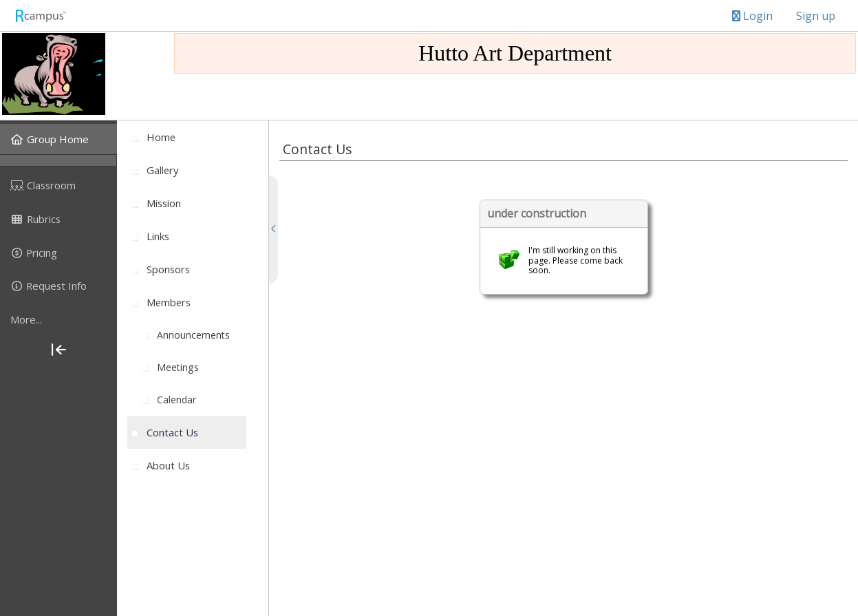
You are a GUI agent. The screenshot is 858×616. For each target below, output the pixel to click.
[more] (58, 319)
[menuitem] (58, 139)
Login (752, 16)
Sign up (816, 16)
